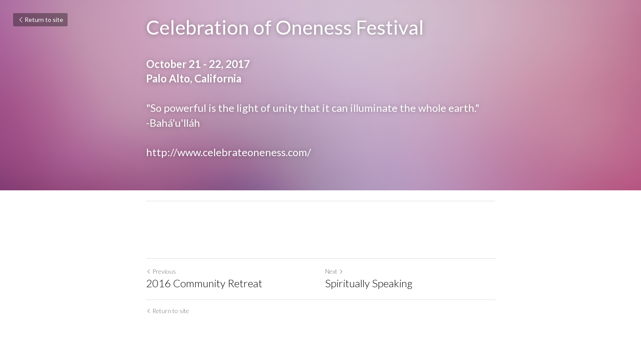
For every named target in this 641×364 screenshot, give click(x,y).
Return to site (40, 20)
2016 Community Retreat (204, 283)
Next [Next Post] (334, 271)
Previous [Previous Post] (161, 271)
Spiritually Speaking (369, 283)
